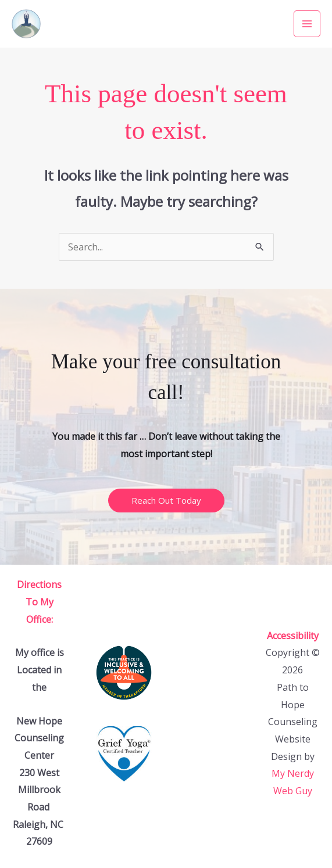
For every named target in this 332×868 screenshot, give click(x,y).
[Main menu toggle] (307, 24)
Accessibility (293, 636)
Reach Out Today (166, 500)
